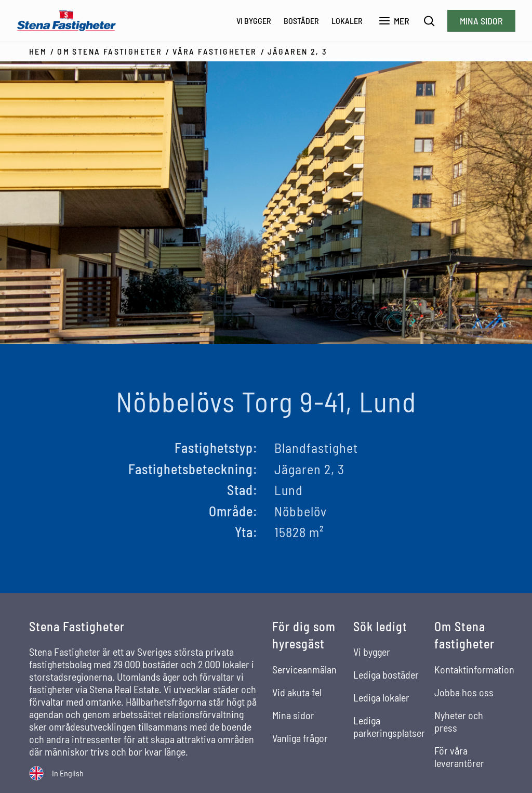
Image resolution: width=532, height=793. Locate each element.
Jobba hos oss (464, 692)
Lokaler (347, 21)
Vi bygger (254, 21)
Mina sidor (481, 21)
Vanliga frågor (300, 738)
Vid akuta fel (297, 692)
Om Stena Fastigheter (110, 51)
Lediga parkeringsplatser (389, 726)
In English (68, 773)
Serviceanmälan (304, 669)
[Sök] (429, 21)
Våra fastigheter (215, 51)
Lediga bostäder (386, 674)
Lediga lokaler (381, 697)
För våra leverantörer (459, 757)
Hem (38, 51)
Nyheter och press (459, 721)
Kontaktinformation (474, 669)
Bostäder (301, 21)
